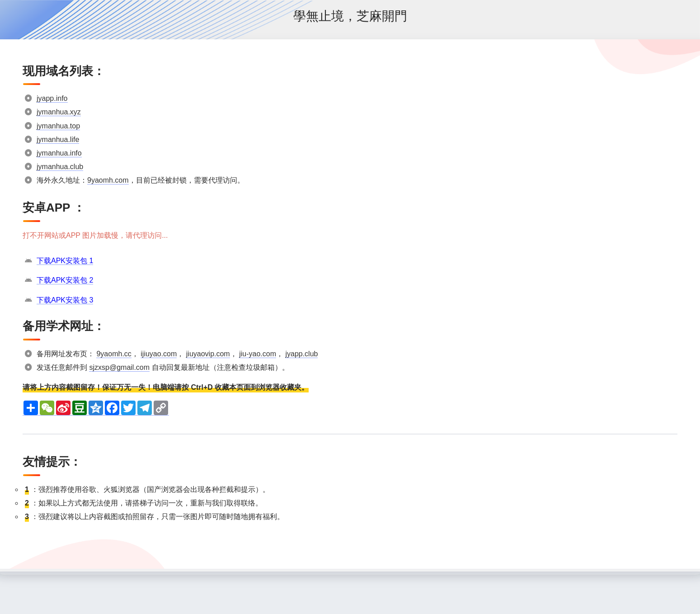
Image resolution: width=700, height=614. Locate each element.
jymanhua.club (60, 167)
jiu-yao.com (258, 354)
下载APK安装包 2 (65, 280)
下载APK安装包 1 (65, 261)
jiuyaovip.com (208, 354)
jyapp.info (52, 98)
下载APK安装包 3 (65, 300)
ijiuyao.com (159, 354)
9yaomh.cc (114, 354)
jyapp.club (301, 354)
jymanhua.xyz (59, 112)
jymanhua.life (58, 139)
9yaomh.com (108, 180)
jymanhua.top (58, 126)
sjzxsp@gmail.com (119, 367)
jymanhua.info (59, 153)
